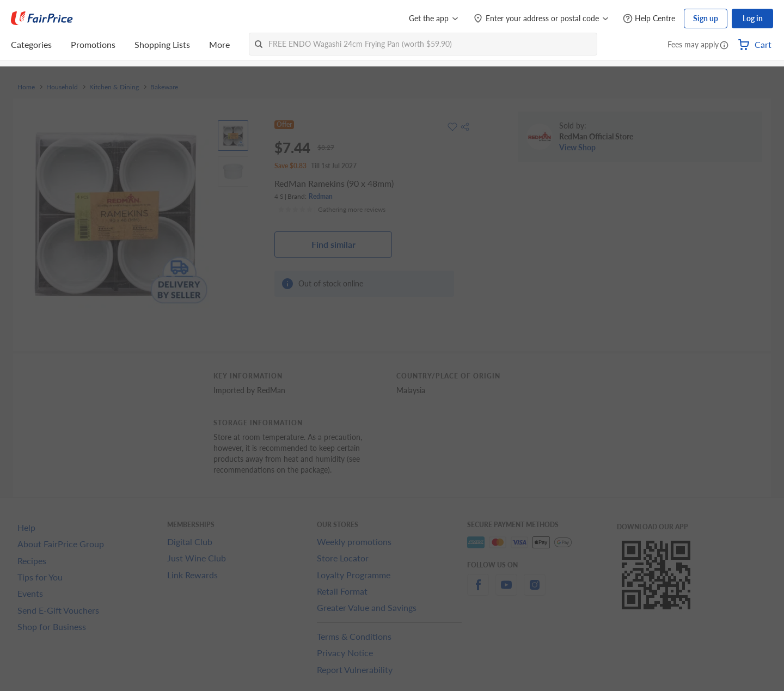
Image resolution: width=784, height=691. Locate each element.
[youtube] (506, 591)
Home (26, 87)
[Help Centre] (649, 19)
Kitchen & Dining (114, 87)
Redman (321, 196)
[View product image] (233, 136)
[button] (724, 46)
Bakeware (164, 87)
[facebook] (478, 591)
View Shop (577, 147)
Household (62, 87)
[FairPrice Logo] (42, 19)
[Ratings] (332, 210)
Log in (753, 18)
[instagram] (535, 591)
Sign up (706, 18)
